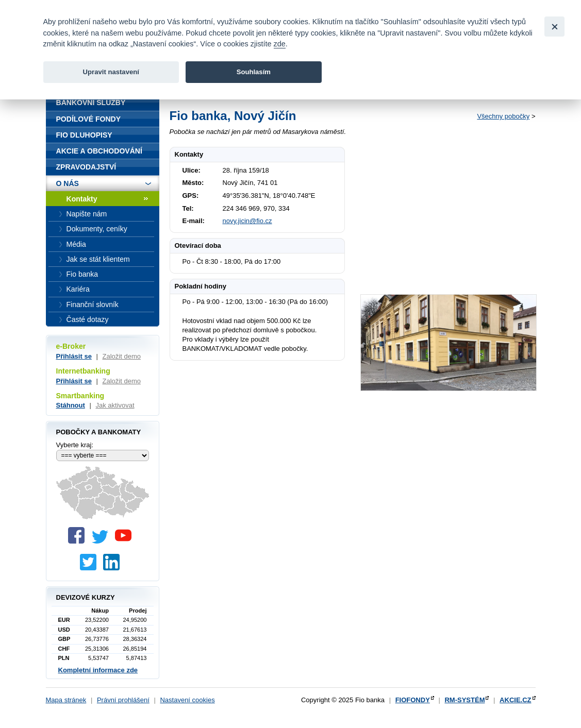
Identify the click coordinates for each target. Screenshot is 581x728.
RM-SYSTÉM (464, 700)
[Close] (554, 27)
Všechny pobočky (503, 116)
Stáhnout (71, 405)
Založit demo (122, 356)
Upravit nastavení (111, 72)
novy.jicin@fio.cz (247, 221)
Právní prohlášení (123, 700)
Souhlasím (254, 72)
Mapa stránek (66, 700)
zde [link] (280, 44)
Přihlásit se (74, 356)
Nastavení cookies (187, 700)
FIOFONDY (413, 700)
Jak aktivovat (115, 405)
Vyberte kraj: (75, 445)
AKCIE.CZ (515, 700)
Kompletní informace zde (98, 670)
